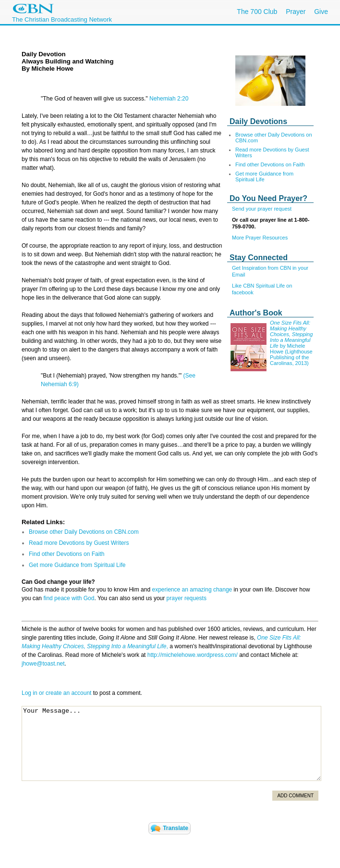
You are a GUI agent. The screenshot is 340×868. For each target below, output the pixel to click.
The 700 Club (257, 12)
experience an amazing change (192, 590)
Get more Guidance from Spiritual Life (264, 176)
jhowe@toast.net (43, 664)
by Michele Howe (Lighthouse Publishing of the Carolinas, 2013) (291, 354)
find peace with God (69, 598)
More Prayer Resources (260, 238)
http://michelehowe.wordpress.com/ (193, 655)
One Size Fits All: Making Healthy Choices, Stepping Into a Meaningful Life (291, 334)
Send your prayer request (262, 209)
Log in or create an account (56, 693)
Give (321, 12)
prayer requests (187, 598)
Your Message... (171, 743)
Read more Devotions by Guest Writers (79, 543)
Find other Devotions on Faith (270, 164)
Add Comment (295, 796)
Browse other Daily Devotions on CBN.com (84, 532)
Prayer (296, 12)
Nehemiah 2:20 (169, 99)
